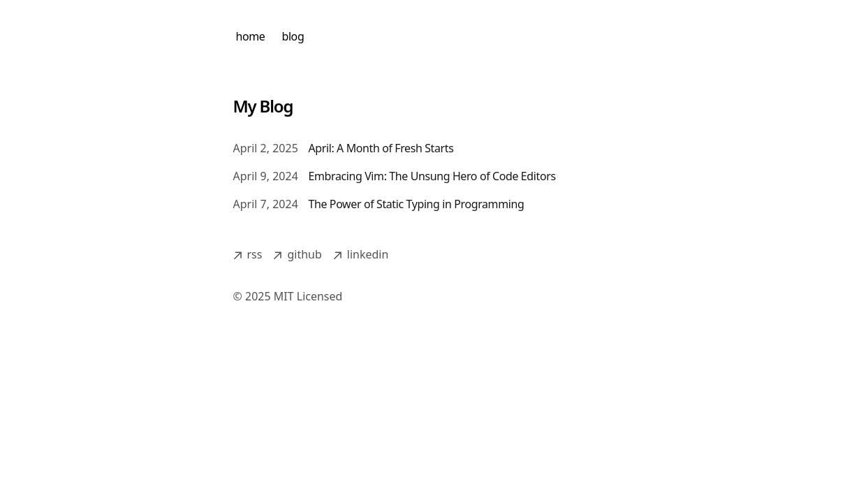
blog (293, 36)
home (251, 36)
